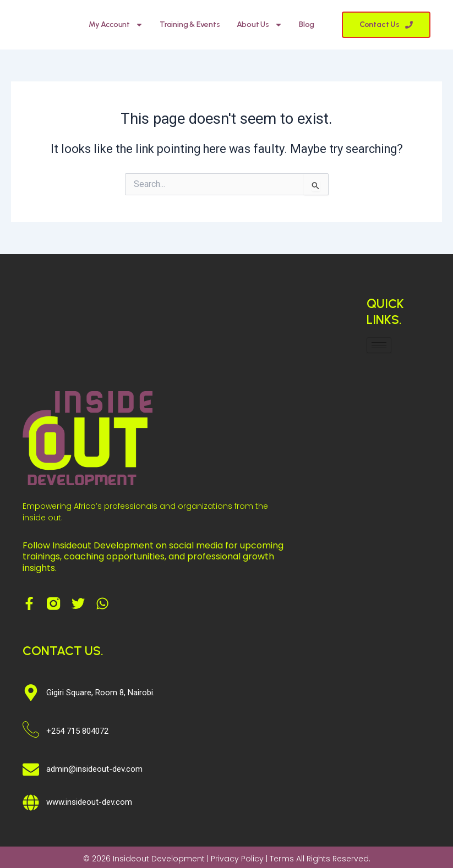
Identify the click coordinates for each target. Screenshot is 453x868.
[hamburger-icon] (379, 345)
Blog (307, 24)
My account (116, 25)
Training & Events (190, 24)
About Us (260, 25)
